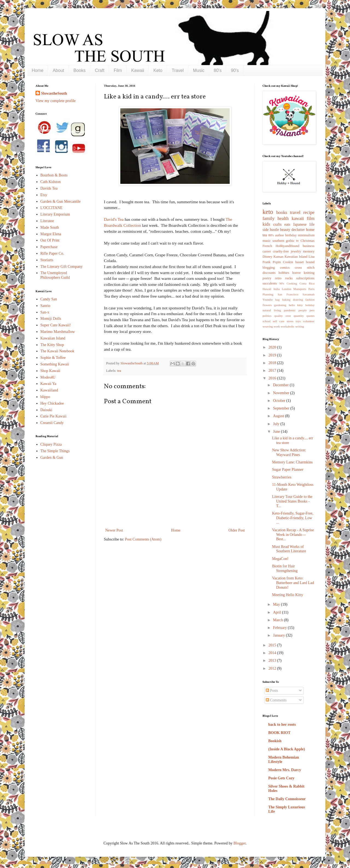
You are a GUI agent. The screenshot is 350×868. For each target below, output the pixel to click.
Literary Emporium (55, 214)
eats (287, 224)
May (277, 604)
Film (118, 70)
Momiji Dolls (51, 319)
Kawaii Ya (48, 384)
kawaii (298, 218)
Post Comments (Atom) (143, 539)
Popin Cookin (283, 262)
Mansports (300, 289)
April (277, 612)
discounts (269, 273)
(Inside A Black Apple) (287, 749)
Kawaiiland (49, 390)
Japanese (300, 224)
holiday (310, 305)
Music (199, 70)
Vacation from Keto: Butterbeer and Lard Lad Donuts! (293, 583)
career (267, 251)
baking (286, 300)
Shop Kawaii (50, 371)
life (312, 224)
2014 (273, 653)
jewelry (296, 251)
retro (278, 278)
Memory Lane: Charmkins (292, 462)
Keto (158, 70)
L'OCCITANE (52, 208)
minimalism (306, 235)
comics (285, 268)
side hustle (271, 230)
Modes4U (48, 377)
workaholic (288, 326)
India (277, 289)
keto (268, 212)
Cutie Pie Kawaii (54, 416)
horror (296, 273)
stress (290, 321)
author (279, 235)
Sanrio (46, 306)
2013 (273, 661)
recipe (309, 212)
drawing (298, 300)
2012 (273, 668)
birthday (291, 235)
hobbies (284, 273)
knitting (309, 273)
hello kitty (296, 305)
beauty (285, 230)
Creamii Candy (52, 423)
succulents (270, 283)
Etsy (44, 195)
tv (297, 241)
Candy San (49, 299)
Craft (100, 70)
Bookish (275, 741)
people (303, 310)
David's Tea (114, 219)
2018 (273, 363)
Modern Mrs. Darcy (285, 770)
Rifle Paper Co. (52, 253)
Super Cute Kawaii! (56, 325)
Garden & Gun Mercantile (61, 201)
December (281, 385)
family (269, 218)
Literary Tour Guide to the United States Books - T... (292, 501)
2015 (273, 645)
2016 (273, 378)
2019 (273, 355)
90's (235, 70)
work (277, 326)
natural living (272, 310)
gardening (280, 305)
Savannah (309, 294)
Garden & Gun (52, 458)
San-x (45, 312)
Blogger (240, 843)
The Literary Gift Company (62, 267)
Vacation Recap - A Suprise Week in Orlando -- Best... (293, 535)
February (280, 628)
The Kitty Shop (52, 345)
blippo (45, 397)
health (283, 218)
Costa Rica (307, 283)
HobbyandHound (288, 246)
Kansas (278, 257)
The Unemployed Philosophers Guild (55, 275)
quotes (310, 316)
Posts (272, 691)
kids (266, 224)
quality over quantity (289, 316)
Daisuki (46, 410)
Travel (178, 70)
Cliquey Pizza (51, 444)
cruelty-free (281, 251)
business (309, 246)
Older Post (237, 530)
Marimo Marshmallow (58, 332)
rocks (289, 278)
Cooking (292, 283)
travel (295, 212)
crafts (277, 224)
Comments (276, 700)
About (59, 70)
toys (298, 321)
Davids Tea (49, 188)
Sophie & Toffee (53, 358)
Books (80, 70)
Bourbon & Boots (54, 175)
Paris (311, 289)
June (277, 432)
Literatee (47, 221)
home (310, 230)
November (282, 393)
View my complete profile (56, 101)
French (267, 246)
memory (309, 251)
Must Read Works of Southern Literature (289, 549)
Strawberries (282, 477)
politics (267, 316)
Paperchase (49, 247)
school (266, 321)
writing (300, 326)
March (278, 620)
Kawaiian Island (53, 338)
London (286, 289)
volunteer (309, 321)
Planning (268, 294)
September (282, 408)
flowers (267, 305)
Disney (267, 257)
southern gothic (283, 241)
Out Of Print (50, 240)
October (280, 401)
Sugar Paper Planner (288, 470)
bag (278, 300)
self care (278, 321)
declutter (298, 230)
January (279, 635)
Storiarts (47, 260)
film (311, 218)
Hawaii (267, 289)
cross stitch (305, 268)
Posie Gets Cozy (281, 778)
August (279, 416)
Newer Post (114, 530)
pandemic (290, 310)
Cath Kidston (51, 182)
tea (119, 371)
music (267, 241)
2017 (273, 371)
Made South (50, 227)
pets (312, 310)
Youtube (268, 300)
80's (218, 70)
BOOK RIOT (279, 733)
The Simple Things (55, 451)
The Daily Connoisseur (287, 799)
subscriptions (305, 278)
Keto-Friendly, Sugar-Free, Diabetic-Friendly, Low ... (293, 518)
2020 (273, 347)
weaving (268, 326)
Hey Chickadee (52, 403)
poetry (267, 278)
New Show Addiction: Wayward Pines (289, 452)
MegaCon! (280, 559)
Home (38, 70)
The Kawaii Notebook (57, 351)
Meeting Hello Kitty (288, 595)
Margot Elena (51, 234)
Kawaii (138, 70)
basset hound (305, 262)
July (277, 424)
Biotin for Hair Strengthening (285, 568)
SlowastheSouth (54, 93)
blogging (269, 268)
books (282, 212)
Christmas (307, 241)
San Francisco (288, 294)
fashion (310, 300)
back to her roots (282, 725)
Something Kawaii (55, 364)
